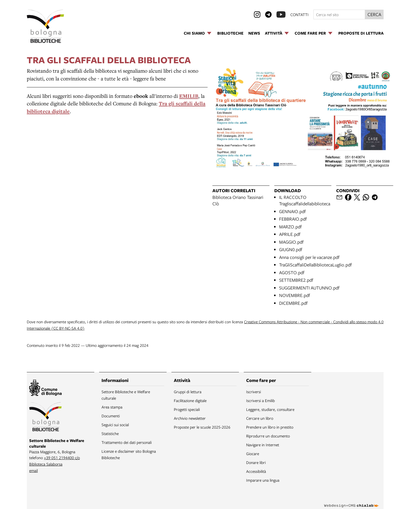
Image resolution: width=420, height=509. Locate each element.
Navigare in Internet (263, 445)
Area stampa (112, 407)
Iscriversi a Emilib (260, 400)
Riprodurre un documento (268, 436)
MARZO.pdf (290, 227)
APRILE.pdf (290, 234)
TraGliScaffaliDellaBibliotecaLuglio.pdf (315, 265)
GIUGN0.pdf (291, 249)
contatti (299, 14)
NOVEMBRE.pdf (295, 295)
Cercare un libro (260, 418)
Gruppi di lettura (188, 392)
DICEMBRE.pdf (293, 303)
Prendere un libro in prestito (270, 427)
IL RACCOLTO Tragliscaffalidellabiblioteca (305, 200)
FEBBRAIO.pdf (293, 219)
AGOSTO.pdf (292, 272)
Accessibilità (256, 471)
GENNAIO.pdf (292, 211)
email (33, 470)
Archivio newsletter (190, 418)
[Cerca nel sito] (339, 14)
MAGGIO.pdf (291, 242)
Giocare (253, 454)
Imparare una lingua (263, 480)
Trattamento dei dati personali (127, 442)
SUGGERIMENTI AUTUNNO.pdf (309, 288)
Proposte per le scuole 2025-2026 (202, 427)
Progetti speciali (187, 409)
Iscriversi (254, 392)
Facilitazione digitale (190, 400)
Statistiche (110, 433)
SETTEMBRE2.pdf (296, 280)
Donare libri (256, 462)
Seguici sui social (115, 425)
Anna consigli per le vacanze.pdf (309, 257)
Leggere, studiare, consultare (270, 409)
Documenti (111, 416)
